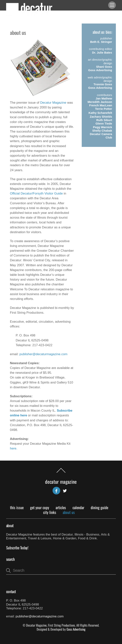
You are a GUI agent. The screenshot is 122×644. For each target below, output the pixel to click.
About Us (69, 512)
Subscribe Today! (17, 548)
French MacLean (101, 105)
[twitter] (65, 490)
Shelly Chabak (102, 131)
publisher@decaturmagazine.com (43, 354)
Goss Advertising (76, 629)
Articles (61, 507)
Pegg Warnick (103, 127)
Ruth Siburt (104, 120)
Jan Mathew (104, 98)
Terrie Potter (103, 109)
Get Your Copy (40, 507)
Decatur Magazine (53, 103)
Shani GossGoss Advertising (100, 68)
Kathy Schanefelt (100, 113)
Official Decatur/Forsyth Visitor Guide (36, 193)
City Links (50, 512)
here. (14, 448)
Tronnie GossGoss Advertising (100, 86)
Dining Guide (99, 507)
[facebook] (56, 490)
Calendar (78, 507)
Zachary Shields (101, 117)
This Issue (17, 507)
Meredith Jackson (100, 102)
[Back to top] (61, 473)
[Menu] (112, 5)
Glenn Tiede (104, 123)
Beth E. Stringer (101, 42)
